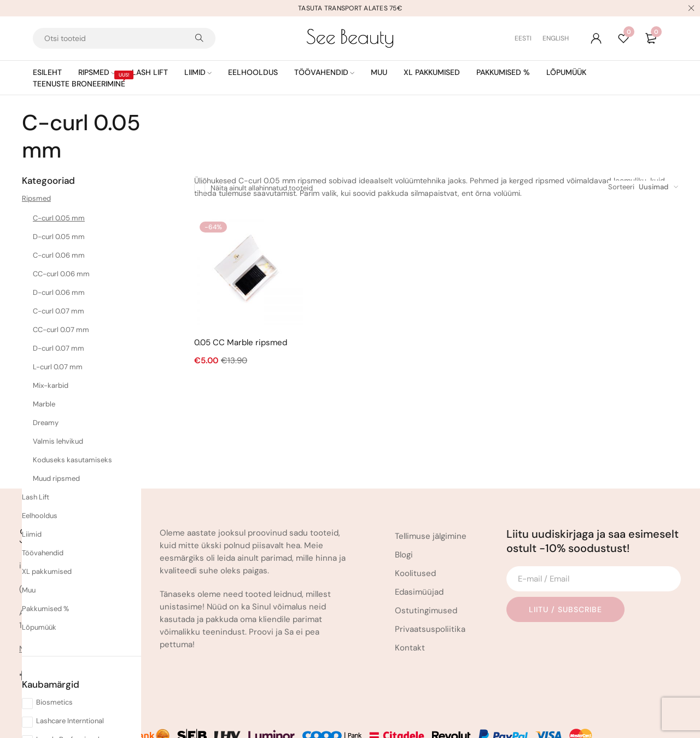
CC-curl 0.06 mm (61, 274)
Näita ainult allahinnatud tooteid (262, 188)
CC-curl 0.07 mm (61, 330)
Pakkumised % (45, 609)
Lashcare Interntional (70, 721)
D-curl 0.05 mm (59, 237)
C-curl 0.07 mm (59, 311)
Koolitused (415, 529)
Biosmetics (54, 702)
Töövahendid (43, 553)
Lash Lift (36, 497)
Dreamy (46, 423)
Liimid (32, 534)
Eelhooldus (40, 516)
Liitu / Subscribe (565, 565)
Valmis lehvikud (58, 441)
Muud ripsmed (56, 478)
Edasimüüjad (419, 548)
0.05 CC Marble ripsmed (241, 342)
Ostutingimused (426, 566)
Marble (44, 404)
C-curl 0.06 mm (59, 255)
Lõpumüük (39, 627)
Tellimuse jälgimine (431, 492)
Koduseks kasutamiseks (72, 460)
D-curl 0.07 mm (59, 348)
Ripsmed (36, 198)
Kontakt (410, 603)
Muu (29, 590)
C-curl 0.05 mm (59, 218)
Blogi (404, 510)
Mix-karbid (51, 385)
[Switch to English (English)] (556, 38)
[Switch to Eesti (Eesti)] (529, 38)
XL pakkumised (47, 571)
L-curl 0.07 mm (58, 367)
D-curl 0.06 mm (59, 292)
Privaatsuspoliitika (430, 585)
